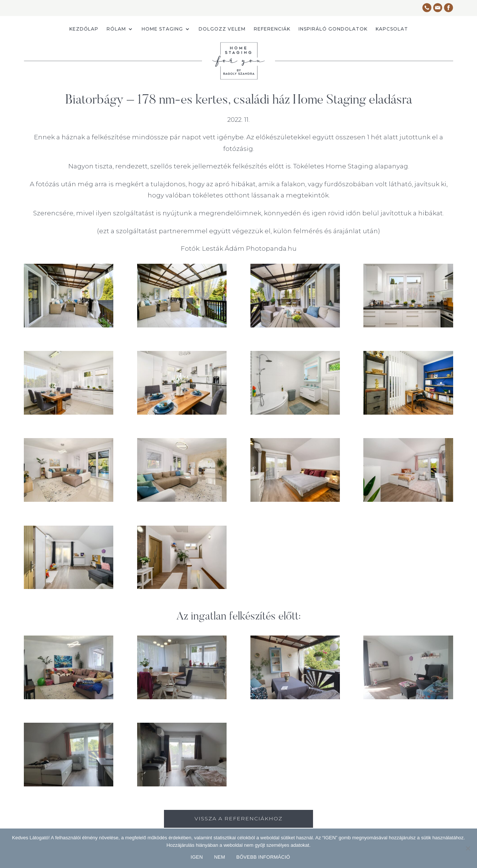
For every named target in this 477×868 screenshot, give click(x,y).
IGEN (197, 857)
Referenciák (272, 29)
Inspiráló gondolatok (333, 29)
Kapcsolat (392, 29)
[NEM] (468, 848)
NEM (219, 857)
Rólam (116, 29)
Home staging (162, 29)
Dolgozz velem (222, 29)
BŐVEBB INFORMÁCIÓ (263, 857)
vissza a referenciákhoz (238, 818)
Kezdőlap (84, 29)
